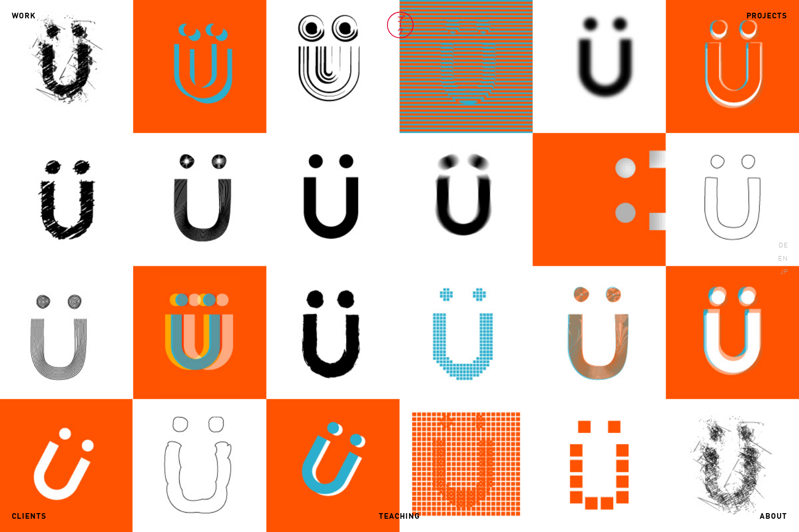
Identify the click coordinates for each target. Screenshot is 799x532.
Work (24, 16)
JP (784, 272)
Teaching (400, 517)
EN (783, 259)
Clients (29, 517)
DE (783, 246)
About (773, 517)
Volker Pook (400, 25)
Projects (767, 16)
